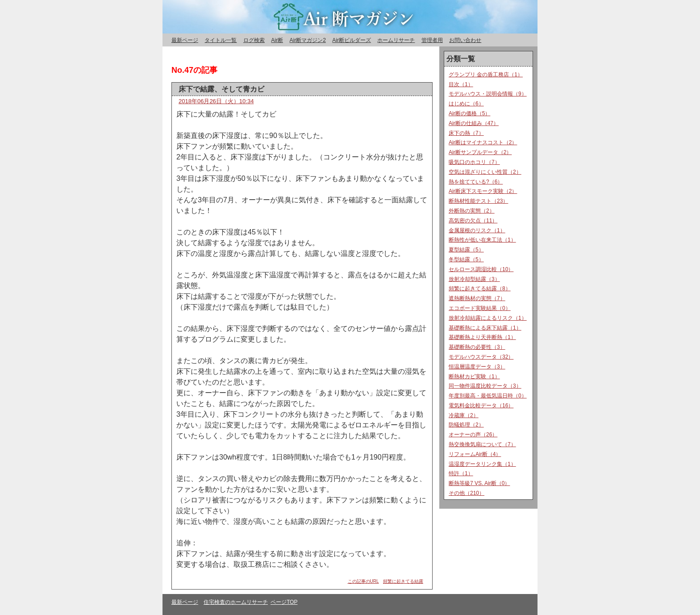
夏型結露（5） (466, 250)
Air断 (277, 40)
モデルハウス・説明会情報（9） (488, 94)
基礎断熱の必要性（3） (477, 347)
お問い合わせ (465, 40)
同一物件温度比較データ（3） (485, 386)
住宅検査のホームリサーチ (236, 602)
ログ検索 (254, 40)
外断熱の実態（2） (472, 211)
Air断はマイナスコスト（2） (483, 142)
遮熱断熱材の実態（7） (477, 298)
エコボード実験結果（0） (480, 308)
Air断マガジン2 (307, 40)
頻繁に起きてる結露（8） (480, 289)
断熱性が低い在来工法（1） (482, 240)
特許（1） (461, 473)
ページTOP (284, 602)
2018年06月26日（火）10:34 (216, 101)
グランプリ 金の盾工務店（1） (486, 75)
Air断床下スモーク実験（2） (483, 191)
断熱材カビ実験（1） (474, 377)
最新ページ (185, 40)
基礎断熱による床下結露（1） (485, 328)
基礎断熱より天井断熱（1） (482, 337)
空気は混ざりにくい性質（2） (485, 172)
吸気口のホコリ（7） (474, 162)
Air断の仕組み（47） (474, 123)
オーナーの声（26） (473, 435)
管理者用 (432, 40)
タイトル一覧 (221, 40)
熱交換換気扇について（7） (482, 444)
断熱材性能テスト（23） (478, 201)
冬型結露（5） (466, 259)
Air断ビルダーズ (352, 40)
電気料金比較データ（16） (481, 406)
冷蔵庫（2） (464, 415)
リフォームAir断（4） (475, 454)
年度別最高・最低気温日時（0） (488, 396)
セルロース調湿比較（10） (481, 269)
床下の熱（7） (466, 133)
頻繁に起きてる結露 (403, 581)
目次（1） (461, 84)
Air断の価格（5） (469, 113)
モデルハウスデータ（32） (481, 357)
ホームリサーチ (396, 40)
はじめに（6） (466, 104)
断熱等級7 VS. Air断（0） (479, 483)
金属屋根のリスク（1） (477, 230)
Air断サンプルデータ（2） (480, 152)
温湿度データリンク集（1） (482, 464)
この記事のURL (363, 581)
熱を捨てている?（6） (476, 182)
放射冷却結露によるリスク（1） (488, 318)
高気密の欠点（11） (473, 221)
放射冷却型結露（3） (474, 279)
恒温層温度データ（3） (477, 367)
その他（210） (467, 493)
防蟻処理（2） (466, 425)
